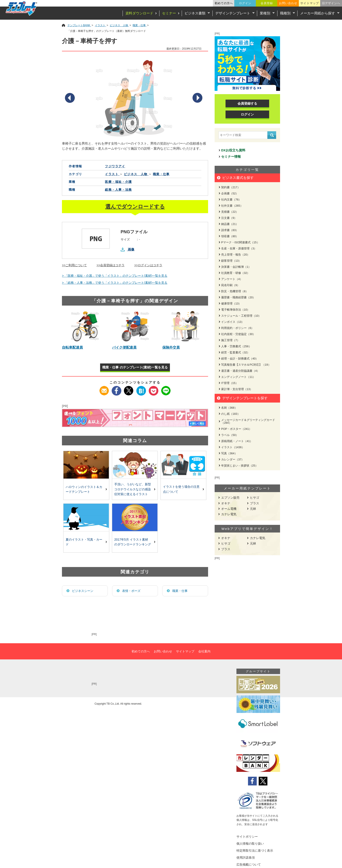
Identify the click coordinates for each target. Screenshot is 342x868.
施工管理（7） (230, 340)
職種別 (285, 13)
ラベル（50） (230, 435)
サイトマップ (310, 3)
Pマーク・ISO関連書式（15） (240, 242)
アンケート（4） (232, 279)
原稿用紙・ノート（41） (237, 441)
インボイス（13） (233, 322)
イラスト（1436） (233, 447)
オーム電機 (229, 509)
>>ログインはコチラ (148, 265)
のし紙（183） (231, 414)
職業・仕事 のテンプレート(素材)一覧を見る (135, 367)
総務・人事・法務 (118, 190)
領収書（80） (230, 236)
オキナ (226, 503)
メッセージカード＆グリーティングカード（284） (248, 421)
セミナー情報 (231, 156)
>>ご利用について (74, 265)
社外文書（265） (232, 206)
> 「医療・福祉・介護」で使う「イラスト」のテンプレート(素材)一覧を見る (115, 276)
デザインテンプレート (233, 13)
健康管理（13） (231, 303)
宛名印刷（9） (230, 285)
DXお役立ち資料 (233, 150)
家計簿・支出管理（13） (237, 389)
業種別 (265, 13)
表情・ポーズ (131, 591)
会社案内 (204, 651)
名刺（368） (229, 408)
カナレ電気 (229, 514)
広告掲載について (249, 865)
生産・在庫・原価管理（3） (239, 248)
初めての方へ (224, 3)
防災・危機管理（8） (235, 291)
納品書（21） (230, 224)
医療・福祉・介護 (118, 182)
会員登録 (267, 3)
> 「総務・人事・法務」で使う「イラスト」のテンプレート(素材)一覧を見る (115, 283)
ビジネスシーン (83, 591)
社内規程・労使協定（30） (238, 334)
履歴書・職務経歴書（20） (238, 297)
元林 (253, 509)
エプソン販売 (230, 498)
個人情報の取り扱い (250, 844)
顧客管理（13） (231, 261)
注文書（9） (229, 218)
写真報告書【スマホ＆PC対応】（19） (246, 365)
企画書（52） (230, 193)
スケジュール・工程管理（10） (241, 316)
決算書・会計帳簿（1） (236, 267)
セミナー (169, 13)
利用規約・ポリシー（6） (238, 328)
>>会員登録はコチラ (111, 265)
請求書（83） (230, 230)
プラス (255, 503)
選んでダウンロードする (135, 207)
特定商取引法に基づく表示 (255, 851)
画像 (131, 249)
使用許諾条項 (246, 858)
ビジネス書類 (195, 13)
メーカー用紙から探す (318, 13)
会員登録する (247, 103)
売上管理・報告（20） (235, 255)
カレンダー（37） (233, 459)
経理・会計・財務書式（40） (240, 359)
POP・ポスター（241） (236, 429)
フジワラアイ (115, 166)
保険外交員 (171, 347)
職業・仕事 (180, 591)
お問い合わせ (288, 3)
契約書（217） (231, 187)
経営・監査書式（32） (235, 352)
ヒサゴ (255, 498)
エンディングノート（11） (238, 377)
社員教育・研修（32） (235, 273)
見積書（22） (230, 212)
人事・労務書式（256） (236, 346)
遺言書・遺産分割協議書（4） (240, 371)
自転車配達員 (72, 347)
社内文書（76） (231, 200)
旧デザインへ (331, 3)
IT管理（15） (230, 383)
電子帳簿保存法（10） (235, 310)
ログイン (245, 3)
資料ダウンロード (139, 13)
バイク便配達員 (124, 347)
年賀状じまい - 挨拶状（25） (240, 466)
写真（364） (229, 453)
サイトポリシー (247, 837)
